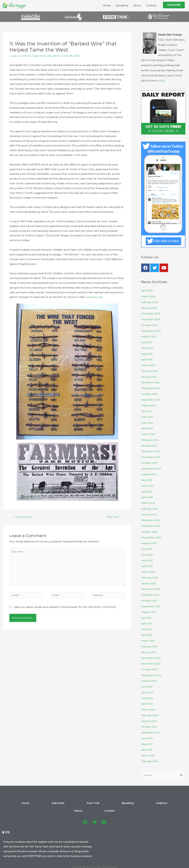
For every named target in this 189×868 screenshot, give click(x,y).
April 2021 (147, 635)
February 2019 (150, 761)
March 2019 (149, 755)
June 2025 (148, 348)
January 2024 (150, 446)
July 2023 (147, 480)
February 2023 (151, 509)
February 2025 (151, 371)
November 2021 (152, 595)
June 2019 (148, 738)
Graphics (115, 804)
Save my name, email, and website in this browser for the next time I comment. (65, 612)
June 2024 (148, 417)
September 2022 (152, 537)
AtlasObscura (94, 297)
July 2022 (147, 549)
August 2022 (149, 543)
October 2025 (150, 325)
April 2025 (148, 359)
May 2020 (147, 698)
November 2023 (152, 457)
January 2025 (150, 377)
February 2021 (150, 646)
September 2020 (152, 675)
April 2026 (148, 290)
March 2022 (149, 572)
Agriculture (43, 56)
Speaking (120, 6)
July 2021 (147, 618)
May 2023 (147, 491)
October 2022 (150, 532)
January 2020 (150, 721)
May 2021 (147, 629)
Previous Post (23, 517)
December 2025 (152, 313)
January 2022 (150, 583)
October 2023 (150, 463)
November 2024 (152, 388)
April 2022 (148, 566)
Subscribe (59, 804)
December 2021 (152, 589)
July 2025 (147, 342)
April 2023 (148, 497)
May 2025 (147, 354)
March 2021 (149, 641)
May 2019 (147, 744)
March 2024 (149, 434)
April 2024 (148, 428)
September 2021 (152, 606)
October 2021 (150, 600)
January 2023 (150, 514)
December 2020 (152, 658)
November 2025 (152, 319)
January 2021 (149, 652)
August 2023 (149, 474)
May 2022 (147, 560)
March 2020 (149, 709)
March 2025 (149, 365)
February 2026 (151, 302)
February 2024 (151, 440)
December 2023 (152, 451)
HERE (161, 81)
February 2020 (151, 715)
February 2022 (151, 578)
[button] (174, 5)
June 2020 (148, 692)
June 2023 (148, 486)
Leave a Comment (22, 56)
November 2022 (152, 526)
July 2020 (147, 686)
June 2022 (148, 555)
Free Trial (78, 804)
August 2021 (149, 612)
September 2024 (152, 400)
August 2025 (149, 336)
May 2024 (147, 423)
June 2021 (148, 623)
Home (103, 6)
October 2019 (150, 727)
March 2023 (149, 503)
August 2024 (149, 405)
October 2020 (150, 669)
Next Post (114, 517)
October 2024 (150, 394)
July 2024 (147, 411)
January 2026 (150, 308)
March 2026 (149, 296)
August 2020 (149, 681)
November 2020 (152, 664)
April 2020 (148, 704)
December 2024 (152, 382)
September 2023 (152, 469)
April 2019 (147, 750)
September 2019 (152, 732)
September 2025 (152, 331)
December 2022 (152, 520)
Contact (151, 6)
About (136, 6)
